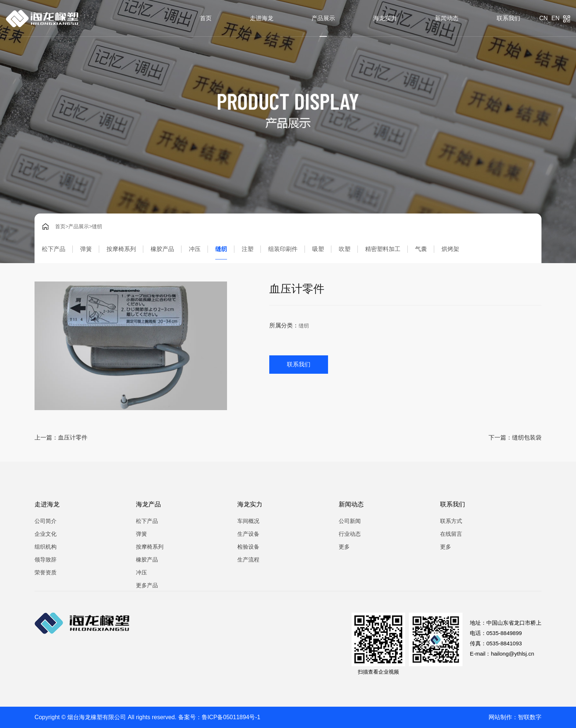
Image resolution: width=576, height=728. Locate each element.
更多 (344, 547)
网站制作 (500, 717)
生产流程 (248, 560)
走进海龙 (262, 18)
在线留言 (451, 534)
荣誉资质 (46, 572)
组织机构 (46, 547)
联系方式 (451, 521)
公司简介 (46, 521)
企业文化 (46, 534)
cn (543, 18)
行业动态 (350, 534)
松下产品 (54, 249)
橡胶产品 (162, 249)
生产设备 (248, 534)
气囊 (421, 249)
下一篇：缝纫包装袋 (515, 437)
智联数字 (530, 717)
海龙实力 (385, 18)
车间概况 (248, 521)
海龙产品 (148, 504)
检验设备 (248, 547)
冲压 (195, 249)
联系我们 (508, 18)
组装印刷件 (283, 249)
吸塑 (318, 249)
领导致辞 (46, 560)
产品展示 (323, 18)
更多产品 (147, 585)
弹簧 (86, 249)
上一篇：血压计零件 (61, 437)
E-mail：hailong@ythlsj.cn (502, 654)
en (555, 18)
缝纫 (97, 226)
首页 (206, 18)
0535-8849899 (504, 633)
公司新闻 (350, 521)
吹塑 (345, 249)
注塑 (248, 249)
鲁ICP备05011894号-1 (231, 717)
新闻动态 (447, 18)
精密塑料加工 (383, 249)
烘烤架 (450, 249)
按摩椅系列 (121, 249)
